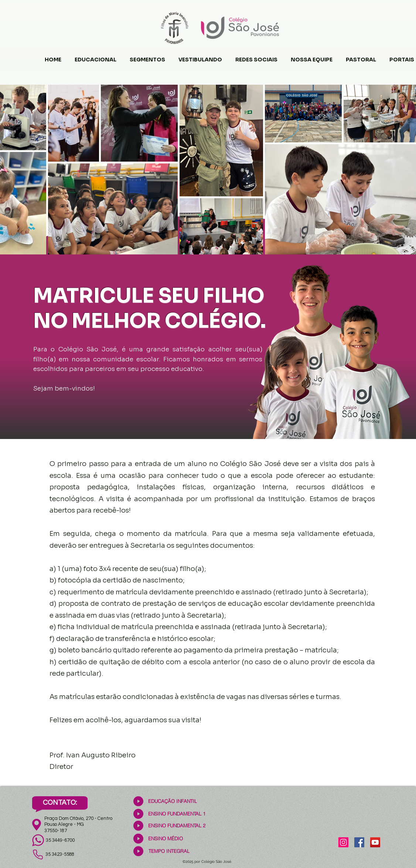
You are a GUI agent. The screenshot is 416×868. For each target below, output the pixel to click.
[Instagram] (343, 842)
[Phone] (38, 855)
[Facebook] (359, 842)
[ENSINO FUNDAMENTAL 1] (177, 814)
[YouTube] (375, 842)
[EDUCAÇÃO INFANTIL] (172, 801)
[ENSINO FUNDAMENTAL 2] (177, 826)
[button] (96, 56)
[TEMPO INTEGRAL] (169, 851)
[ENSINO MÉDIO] (165, 839)
